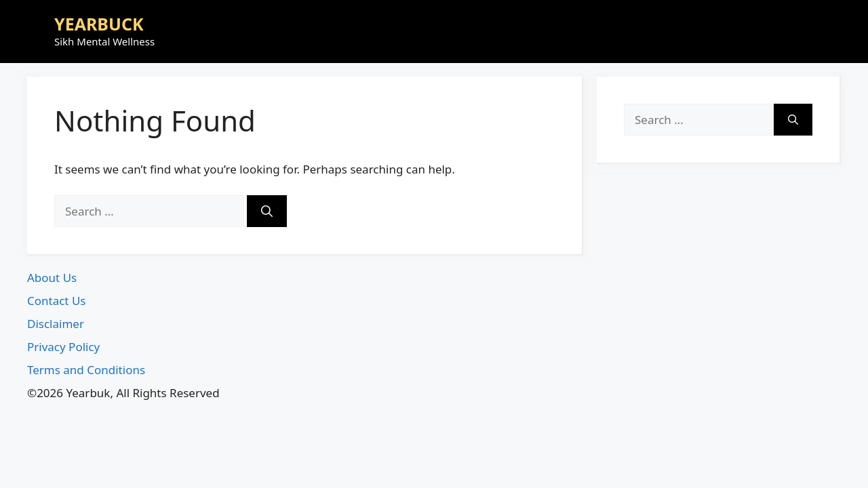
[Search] (267, 211)
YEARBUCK (99, 24)
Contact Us (57, 301)
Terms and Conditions (86, 370)
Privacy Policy (63, 347)
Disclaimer (56, 324)
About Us (52, 278)
